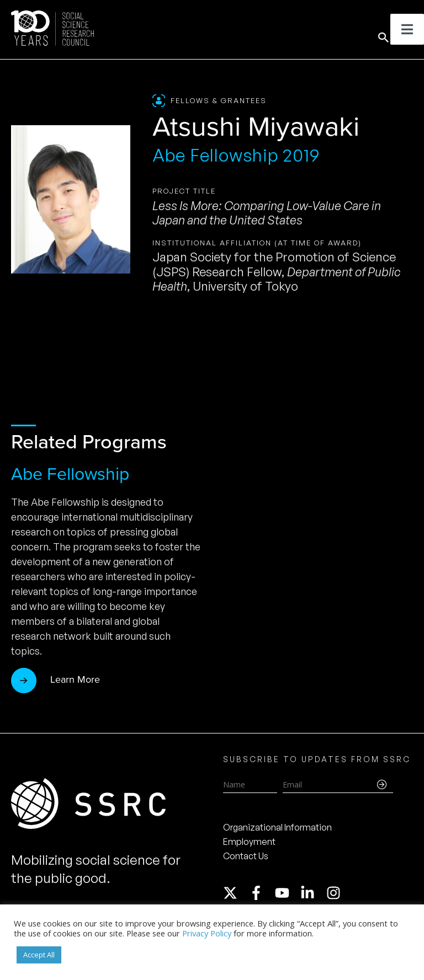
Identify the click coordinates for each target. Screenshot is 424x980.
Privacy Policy (207, 933)
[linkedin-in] (312, 893)
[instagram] (336, 893)
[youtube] (287, 893)
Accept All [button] (39, 955)
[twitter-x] (235, 893)
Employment (249, 842)
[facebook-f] (261, 893)
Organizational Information (277, 827)
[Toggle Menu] (407, 29)
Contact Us (246, 856)
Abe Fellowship (70, 474)
